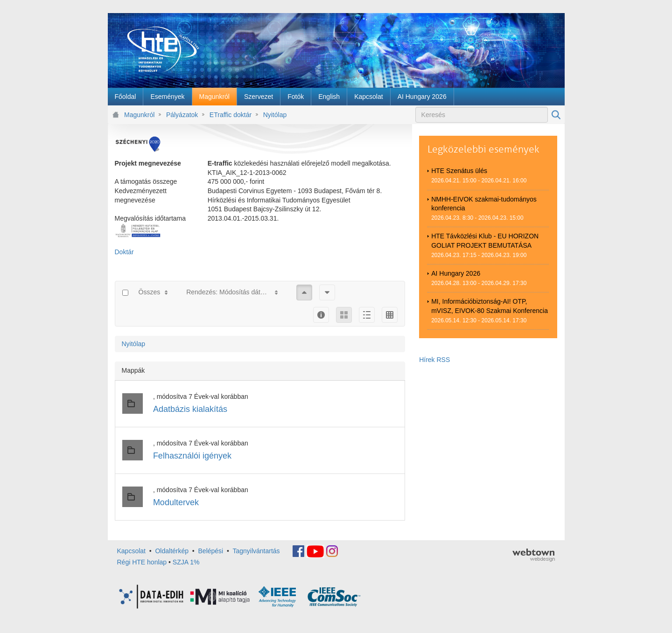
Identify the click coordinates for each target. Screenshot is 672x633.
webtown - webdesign (534, 555)
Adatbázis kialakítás (190, 409)
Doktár (124, 252)
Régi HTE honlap (142, 562)
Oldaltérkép (172, 551)
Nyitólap (275, 115)
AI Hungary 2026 (456, 273)
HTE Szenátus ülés (459, 171)
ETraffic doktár (231, 115)
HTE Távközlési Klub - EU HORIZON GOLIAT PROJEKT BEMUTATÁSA (485, 241)
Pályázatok (182, 115)
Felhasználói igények (192, 456)
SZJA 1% (186, 562)
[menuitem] (126, 97)
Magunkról (139, 115)
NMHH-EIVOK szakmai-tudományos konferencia (484, 204)
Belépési (211, 551)
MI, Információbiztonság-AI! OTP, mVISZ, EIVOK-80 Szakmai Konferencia (490, 306)
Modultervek (176, 502)
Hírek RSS (434, 360)
